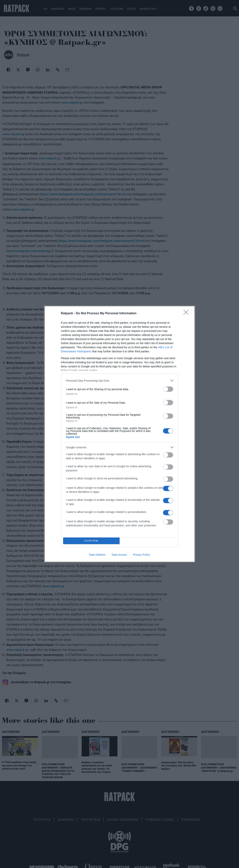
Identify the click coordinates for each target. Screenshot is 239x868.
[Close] (187, 314)
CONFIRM (91, 541)
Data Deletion (97, 555)
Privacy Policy (141, 555)
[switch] (168, 389)
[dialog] (120, 434)
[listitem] (120, 381)
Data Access (119, 555)
